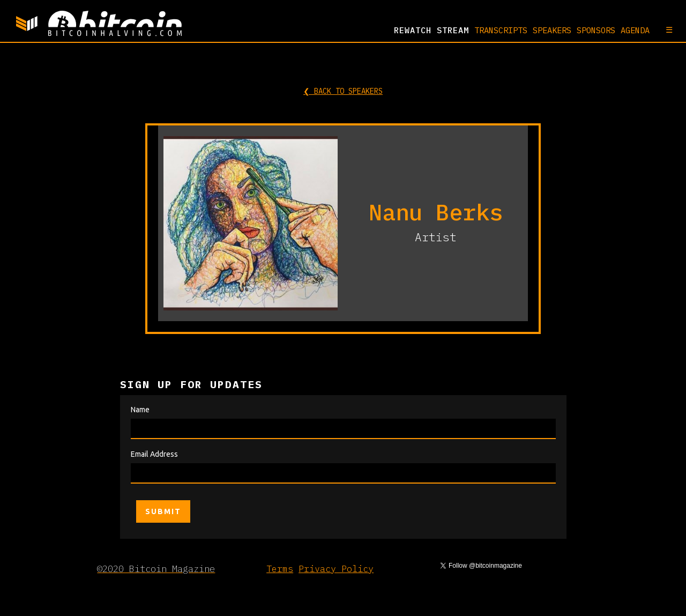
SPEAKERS (552, 30)
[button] (664, 30)
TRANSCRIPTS (501, 30)
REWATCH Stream (431, 30)
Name (140, 410)
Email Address (154, 454)
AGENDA (635, 30)
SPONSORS (596, 30)
